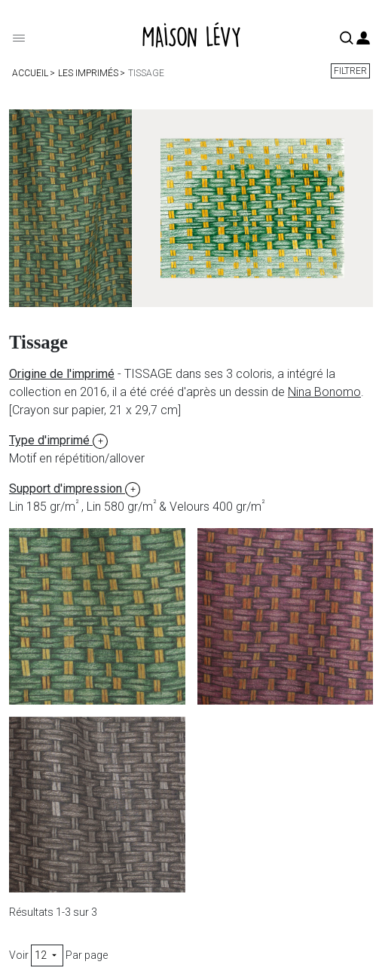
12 (47, 955)
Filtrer (350, 71)
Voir (19, 955)
